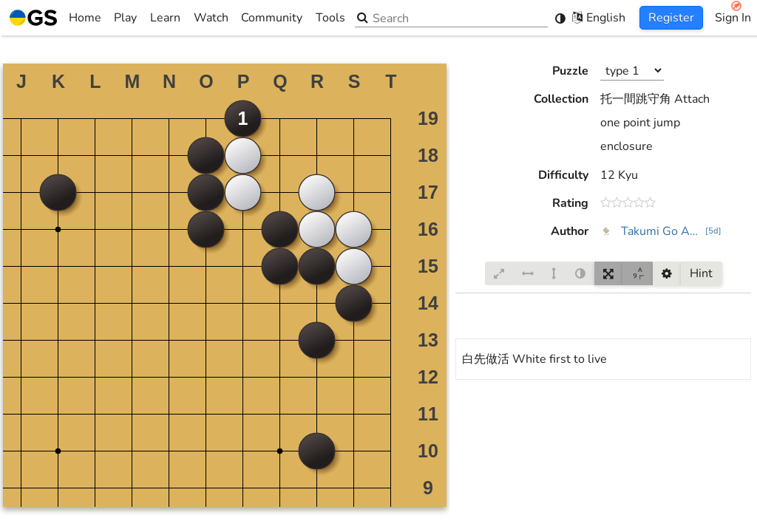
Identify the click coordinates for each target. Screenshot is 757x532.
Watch (211, 18)
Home (55, 18)
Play (125, 18)
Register (671, 18)
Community (272, 18)
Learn (165, 18)
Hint (701, 273)
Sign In (733, 18)
